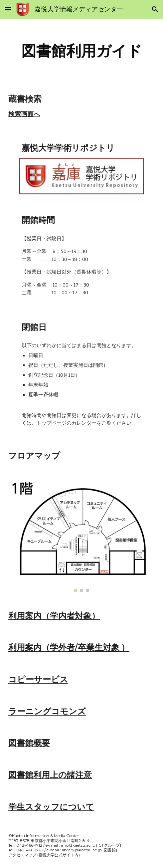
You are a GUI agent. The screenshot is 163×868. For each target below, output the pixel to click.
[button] (8, 9)
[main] (81, 51)
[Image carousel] (81, 536)
